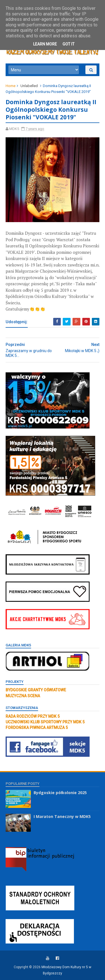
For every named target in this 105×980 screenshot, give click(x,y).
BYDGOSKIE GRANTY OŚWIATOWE (36, 690)
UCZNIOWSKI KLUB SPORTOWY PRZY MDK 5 (45, 722)
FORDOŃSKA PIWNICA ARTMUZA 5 (37, 728)
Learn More (45, 44)
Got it (68, 44)
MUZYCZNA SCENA (23, 696)
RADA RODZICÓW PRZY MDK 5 (33, 716)
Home (11, 86)
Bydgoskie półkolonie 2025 (60, 793)
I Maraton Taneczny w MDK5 (62, 816)
